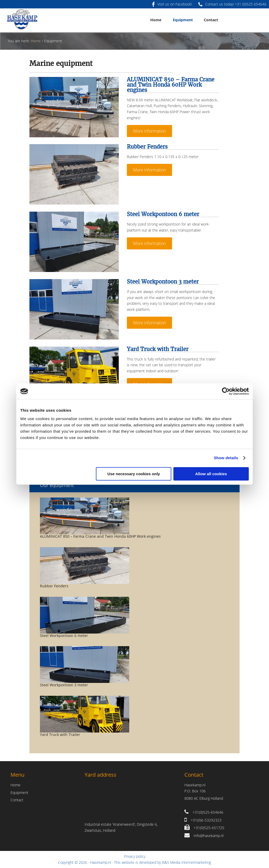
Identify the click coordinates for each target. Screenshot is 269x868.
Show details (226, 458)
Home (15, 785)
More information (149, 131)
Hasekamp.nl (101, 862)
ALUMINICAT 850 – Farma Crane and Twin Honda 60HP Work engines (171, 85)
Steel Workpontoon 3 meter (163, 282)
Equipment (19, 793)
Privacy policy (135, 856)
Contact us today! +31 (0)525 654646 (232, 4)
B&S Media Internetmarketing (187, 862)
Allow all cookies (211, 474)
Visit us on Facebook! (172, 4)
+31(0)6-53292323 (206, 820)
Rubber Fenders (147, 147)
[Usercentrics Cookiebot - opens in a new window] (226, 391)
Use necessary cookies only (134, 474)
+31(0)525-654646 (208, 812)
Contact (17, 800)
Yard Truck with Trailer (158, 349)
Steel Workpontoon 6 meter (163, 214)
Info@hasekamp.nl (209, 836)
